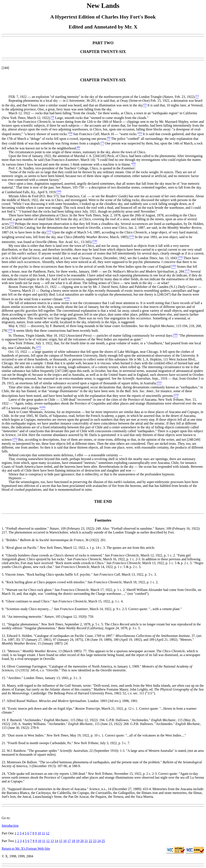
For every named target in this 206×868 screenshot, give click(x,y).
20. (4, 735)
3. (3, 548)
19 (78, 841)
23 (95, 841)
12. (4, 636)
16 (65, 841)
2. (3, 540)
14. (4, 666)
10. (4, 617)
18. (4, 709)
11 (43, 833)
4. (3, 555)
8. (3, 601)
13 (52, 841)
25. (4, 789)
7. (3, 590)
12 (48, 833)
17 (69, 841)
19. (4, 720)
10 (39, 833)
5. (3, 574)
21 (86, 841)
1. (3, 528)
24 (99, 841)
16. (4, 686)
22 (90, 841)
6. (3, 582)
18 (73, 841)
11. (4, 624)
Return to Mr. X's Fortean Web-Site (26, 849)
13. (4, 651)
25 (103, 841)
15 (61, 841)
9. (3, 609)
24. (4, 774)
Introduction (10, 826)
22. (4, 751)
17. (4, 701)
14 (56, 841)
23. (4, 762)
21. (4, 743)
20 (82, 841)
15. (4, 678)
